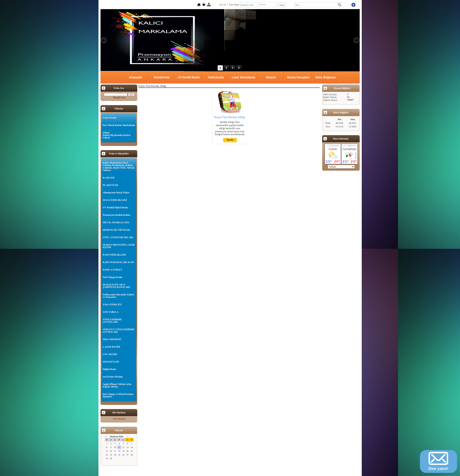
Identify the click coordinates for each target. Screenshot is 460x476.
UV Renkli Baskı (189, 77)
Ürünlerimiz (162, 77)
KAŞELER (109, 178)
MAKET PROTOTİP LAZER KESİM (119, 246)
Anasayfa (135, 77)
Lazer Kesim (110, 118)
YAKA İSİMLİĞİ (112, 305)
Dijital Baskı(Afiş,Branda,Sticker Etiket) (117, 135)
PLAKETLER (110, 185)
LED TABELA (111, 312)
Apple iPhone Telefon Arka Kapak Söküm (117, 385)
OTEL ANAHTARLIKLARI (118, 237)
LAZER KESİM (112, 347)
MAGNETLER (111, 362)
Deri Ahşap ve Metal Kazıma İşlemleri (118, 395)
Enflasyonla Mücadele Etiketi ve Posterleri (118, 296)
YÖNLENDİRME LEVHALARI (112, 321)
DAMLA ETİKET (113, 270)
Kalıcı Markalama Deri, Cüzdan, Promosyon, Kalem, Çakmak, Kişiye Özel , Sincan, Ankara (119, 166)
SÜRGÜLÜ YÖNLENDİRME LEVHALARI (119, 331)
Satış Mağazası (326, 77)
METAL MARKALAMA (116, 222)
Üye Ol (222, 5)
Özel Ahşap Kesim (113, 277)
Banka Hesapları (298, 77)
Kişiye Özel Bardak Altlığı (230, 117)
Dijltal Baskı (109, 369)
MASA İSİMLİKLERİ (115, 200)
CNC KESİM (110, 354)
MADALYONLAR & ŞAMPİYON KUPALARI (116, 286)
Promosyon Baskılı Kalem (117, 215)
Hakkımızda (216, 77)
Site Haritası (119, 419)
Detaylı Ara (119, 97)
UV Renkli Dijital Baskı (115, 208)
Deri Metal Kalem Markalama (119, 125)
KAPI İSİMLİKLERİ (114, 255)
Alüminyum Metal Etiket (116, 193)
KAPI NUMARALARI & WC (119, 262)
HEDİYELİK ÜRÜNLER (117, 230)
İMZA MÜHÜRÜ (112, 339)
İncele (230, 140)
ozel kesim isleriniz (113, 377)
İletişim (271, 77)
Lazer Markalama (243, 77)
